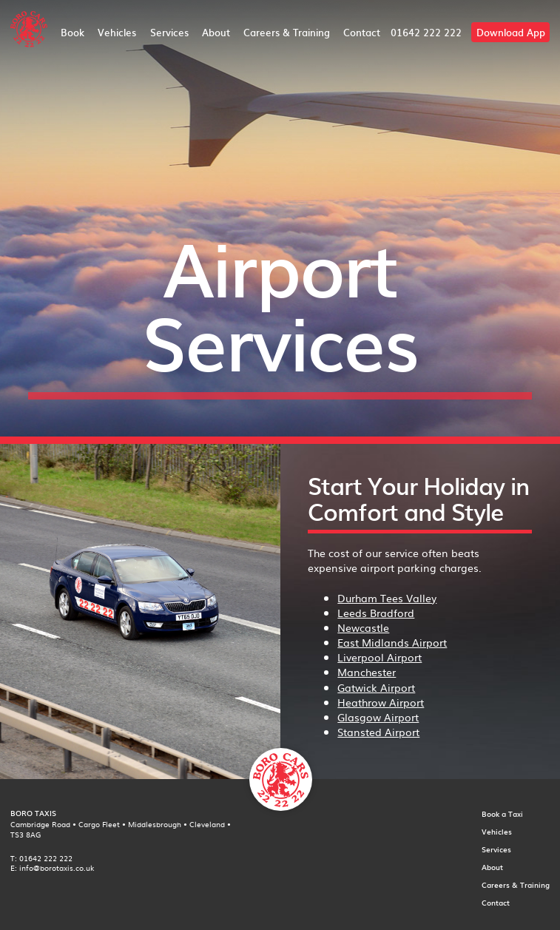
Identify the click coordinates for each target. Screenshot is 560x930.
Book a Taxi (502, 814)
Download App (511, 32)
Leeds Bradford (376, 613)
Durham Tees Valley (387, 598)
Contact (362, 32)
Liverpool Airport (379, 657)
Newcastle (363, 627)
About (216, 32)
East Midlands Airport (392, 642)
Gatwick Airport (376, 687)
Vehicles (117, 32)
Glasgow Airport (378, 717)
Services (169, 32)
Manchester (367, 672)
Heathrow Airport (381, 702)
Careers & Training (287, 32)
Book (72, 32)
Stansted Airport (378, 732)
